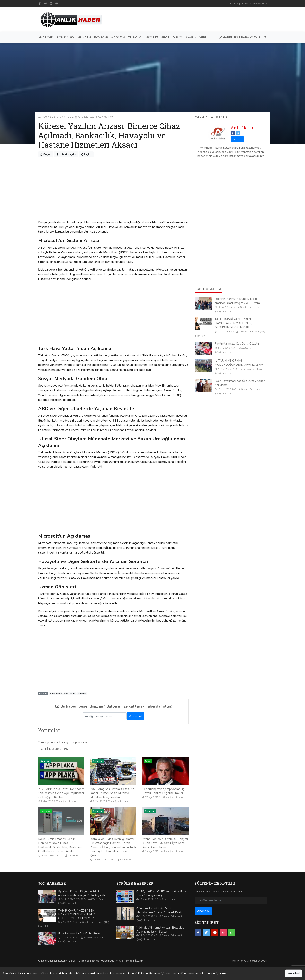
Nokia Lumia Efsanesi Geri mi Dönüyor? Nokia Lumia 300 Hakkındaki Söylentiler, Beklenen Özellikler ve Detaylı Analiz (60, 845)
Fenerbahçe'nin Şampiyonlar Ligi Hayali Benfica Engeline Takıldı (164, 791)
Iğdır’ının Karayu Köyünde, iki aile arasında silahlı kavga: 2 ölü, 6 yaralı (238, 301)
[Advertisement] (196, 19)
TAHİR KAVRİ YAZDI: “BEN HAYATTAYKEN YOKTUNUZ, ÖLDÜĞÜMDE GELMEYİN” (233, 323)
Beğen (46, 154)
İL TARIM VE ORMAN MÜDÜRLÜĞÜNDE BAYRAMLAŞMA (239, 363)
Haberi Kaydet (66, 154)
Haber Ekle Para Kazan (240, 38)
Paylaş (86, 154)
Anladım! (294, 973)
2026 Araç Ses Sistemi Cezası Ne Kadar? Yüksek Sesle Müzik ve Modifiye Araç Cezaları (112, 793)
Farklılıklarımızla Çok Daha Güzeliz (237, 344)
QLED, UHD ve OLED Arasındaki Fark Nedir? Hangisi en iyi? (161, 893)
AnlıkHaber (242, 128)
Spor (148, 761)
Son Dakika (70, 694)
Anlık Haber (56, 694)
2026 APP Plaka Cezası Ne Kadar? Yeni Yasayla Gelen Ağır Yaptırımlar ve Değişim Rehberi (61, 793)
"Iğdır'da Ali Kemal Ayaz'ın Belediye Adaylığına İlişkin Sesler (160, 930)
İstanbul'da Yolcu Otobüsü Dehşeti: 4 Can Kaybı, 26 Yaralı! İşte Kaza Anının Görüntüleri (165, 843)
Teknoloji (46, 811)
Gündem (82, 694)
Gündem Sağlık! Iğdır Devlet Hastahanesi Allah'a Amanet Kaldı (159, 910)
